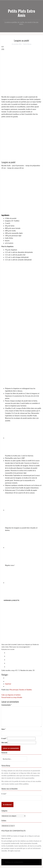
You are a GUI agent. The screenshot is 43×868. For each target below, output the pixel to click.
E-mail (4, 738)
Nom (4, 729)
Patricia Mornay (27, 44)
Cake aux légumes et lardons (11, 695)
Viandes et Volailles (25, 690)
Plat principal (14, 690)
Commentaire (7, 705)
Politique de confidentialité (14, 862)
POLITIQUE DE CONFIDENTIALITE (14, 831)
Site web (4, 742)
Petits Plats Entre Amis (22, 13)
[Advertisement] (21, 73)
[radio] (23, 652)
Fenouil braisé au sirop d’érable (12, 697)
